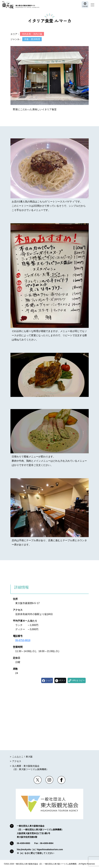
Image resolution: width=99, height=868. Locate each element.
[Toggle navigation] (92, 5)
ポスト (62, 680)
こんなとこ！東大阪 (22, 757)
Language (85, 6)
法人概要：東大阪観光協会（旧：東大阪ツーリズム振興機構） (30, 768)
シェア (49, 680)
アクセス (17, 761)
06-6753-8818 (23, 640)
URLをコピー (78, 680)
